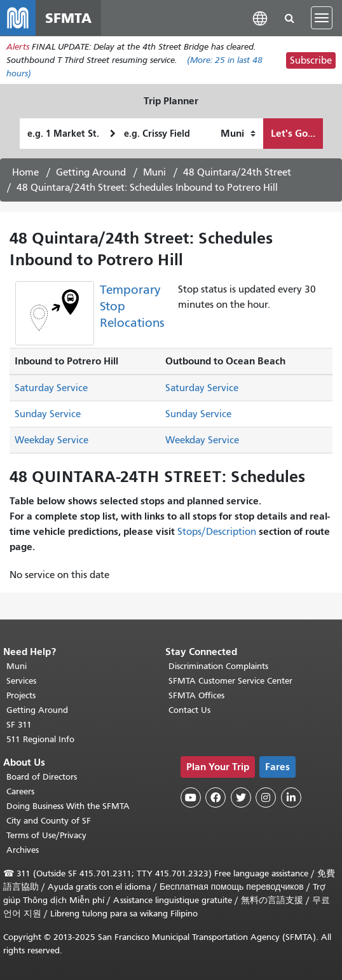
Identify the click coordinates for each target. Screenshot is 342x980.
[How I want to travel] (238, 134)
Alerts (18, 47)
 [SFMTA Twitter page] (241, 797)
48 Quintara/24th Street (237, 172)
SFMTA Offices (196, 695)
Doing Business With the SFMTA (68, 806)
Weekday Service (51, 440)
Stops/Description (217, 532)
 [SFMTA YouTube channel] (191, 797)
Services (21, 681)
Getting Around (91, 172)
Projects (21, 695)
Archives (23, 850)
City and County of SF (49, 821)
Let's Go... (293, 133)
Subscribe (311, 60)
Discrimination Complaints (218, 666)
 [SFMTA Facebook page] (215, 797)
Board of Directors (42, 777)
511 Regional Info (40, 739)
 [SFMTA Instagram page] (266, 797)
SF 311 (19, 725)
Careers (20, 791)
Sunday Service (48, 414)
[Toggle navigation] (322, 18)
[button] (260, 17)
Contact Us (189, 710)
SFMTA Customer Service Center (230, 681)
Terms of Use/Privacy (46, 835)
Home (25, 172)
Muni (154, 172)
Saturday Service (51, 388)
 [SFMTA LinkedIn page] (291, 797)
